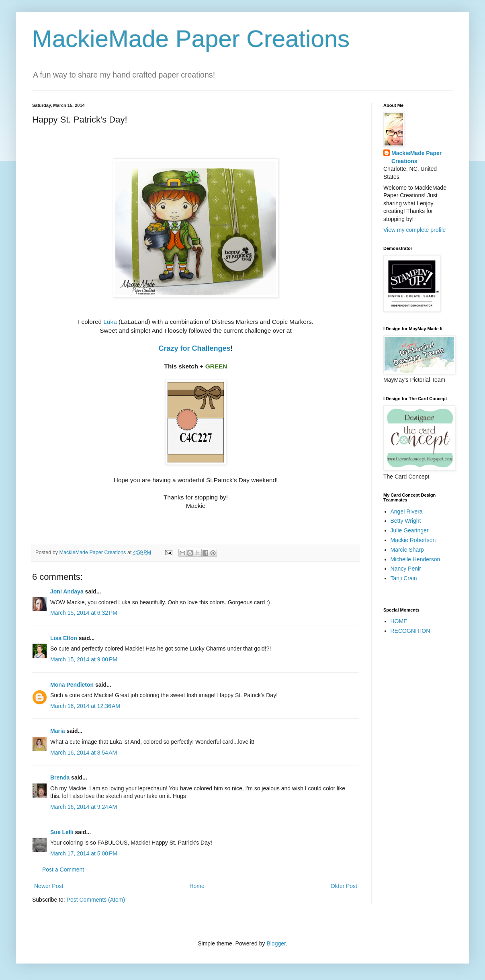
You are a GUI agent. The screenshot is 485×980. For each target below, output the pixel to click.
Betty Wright (406, 521)
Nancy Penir (406, 569)
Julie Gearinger (410, 530)
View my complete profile (414, 230)
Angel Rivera (407, 511)
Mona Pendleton (72, 685)
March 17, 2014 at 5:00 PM (84, 853)
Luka (111, 322)
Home (197, 886)
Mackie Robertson (413, 540)
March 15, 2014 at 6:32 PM (84, 613)
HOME (399, 621)
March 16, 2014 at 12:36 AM (85, 706)
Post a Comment (63, 870)
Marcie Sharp (407, 550)
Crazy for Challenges (194, 348)
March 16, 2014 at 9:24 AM (84, 807)
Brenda (60, 777)
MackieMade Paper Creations (191, 39)
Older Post (344, 886)
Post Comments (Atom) (96, 900)
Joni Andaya (67, 591)
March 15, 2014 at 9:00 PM (84, 659)
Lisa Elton (64, 638)
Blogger (276, 943)
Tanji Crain (404, 578)
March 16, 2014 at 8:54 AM (84, 753)
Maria (58, 731)
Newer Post (49, 886)
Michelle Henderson (415, 559)
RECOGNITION (410, 631)
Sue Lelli (62, 832)
